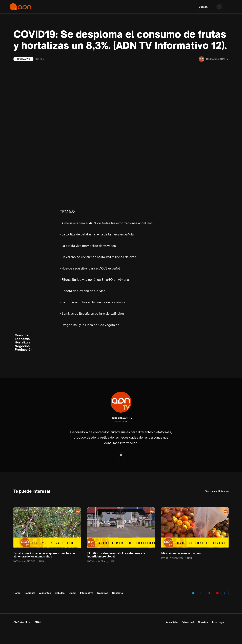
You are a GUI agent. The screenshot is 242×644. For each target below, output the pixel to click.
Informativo (23, 59)
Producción (24, 350)
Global (72, 593)
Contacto (117, 593)
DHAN (38, 622)
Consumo (22, 335)
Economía (22, 339)
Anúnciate (172, 622)
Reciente (30, 593)
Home (17, 593)
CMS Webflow (22, 622)
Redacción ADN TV (121, 418)
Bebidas (60, 593)
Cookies (203, 622)
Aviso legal (218, 622)
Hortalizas (23, 342)
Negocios (22, 346)
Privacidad (188, 622)
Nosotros (103, 593)
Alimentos (45, 593)
